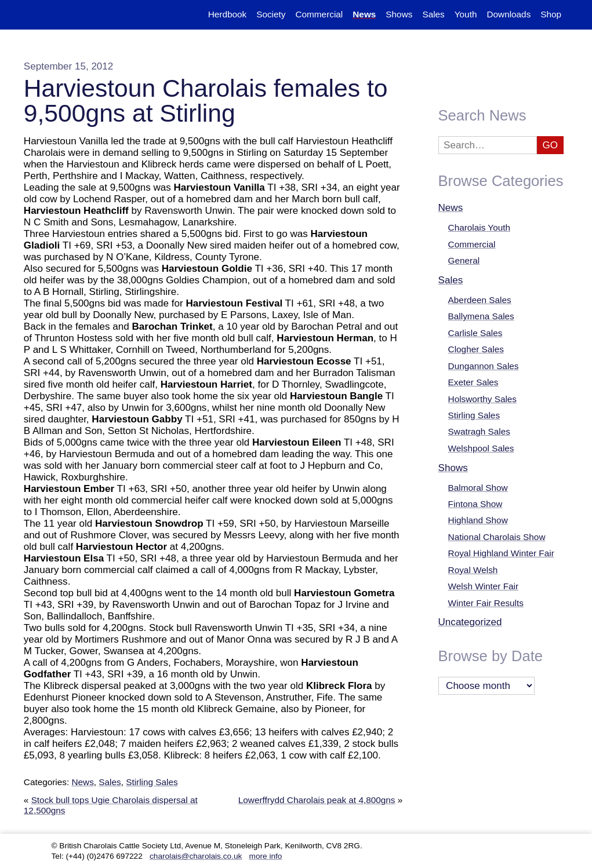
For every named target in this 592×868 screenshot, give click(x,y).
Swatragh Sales (479, 431)
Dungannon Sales (484, 366)
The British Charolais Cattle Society (59, 15)
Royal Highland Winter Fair (501, 553)
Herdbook (227, 14)
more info (266, 856)
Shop (551, 14)
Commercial (472, 244)
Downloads (509, 14)
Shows (453, 468)
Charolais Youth (479, 227)
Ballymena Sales (481, 316)
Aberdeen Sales (480, 300)
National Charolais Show (497, 537)
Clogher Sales (476, 349)
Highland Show (478, 520)
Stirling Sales (152, 782)
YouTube (501, 846)
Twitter (472, 846)
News (82, 782)
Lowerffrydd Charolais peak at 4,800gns (317, 800)
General (464, 260)
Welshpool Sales (481, 448)
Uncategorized (470, 622)
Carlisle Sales (475, 333)
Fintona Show (475, 504)
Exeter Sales (473, 382)
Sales (110, 782)
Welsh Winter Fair (484, 586)
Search (582, 14)
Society (271, 14)
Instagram (530, 846)
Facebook (558, 846)
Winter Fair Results (486, 603)
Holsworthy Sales (482, 399)
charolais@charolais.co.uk (196, 856)
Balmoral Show (478, 488)
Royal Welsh (473, 570)
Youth (466, 14)
